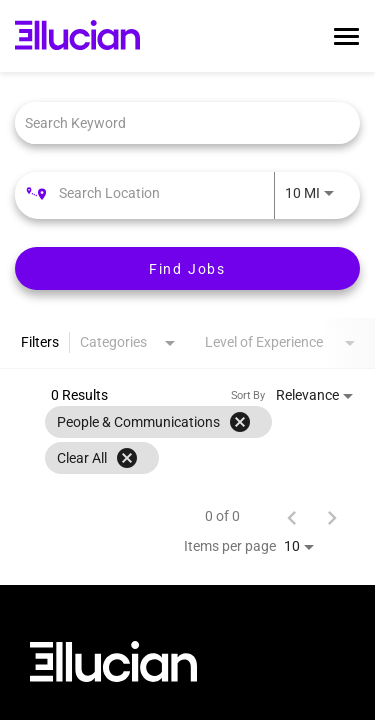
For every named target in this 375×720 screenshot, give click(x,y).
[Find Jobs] (187, 268)
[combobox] (177, 122)
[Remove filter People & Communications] (240, 422)
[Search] (187, 268)
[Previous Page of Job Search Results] (292, 516)
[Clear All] (127, 458)
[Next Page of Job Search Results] (332, 516)
